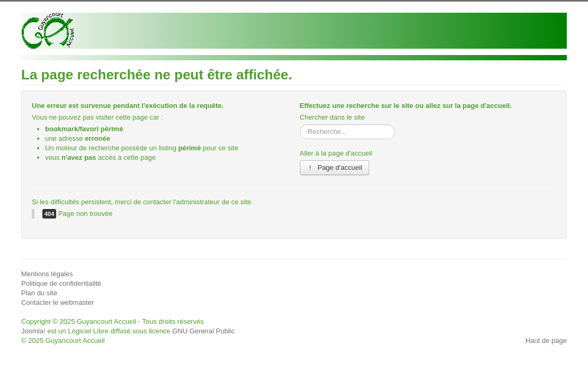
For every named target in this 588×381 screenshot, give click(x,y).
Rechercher (300, 125)
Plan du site (39, 293)
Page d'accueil (335, 167)
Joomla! (33, 331)
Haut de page (546, 341)
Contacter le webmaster (57, 302)
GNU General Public (203, 331)
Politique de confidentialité (61, 283)
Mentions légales (47, 274)
